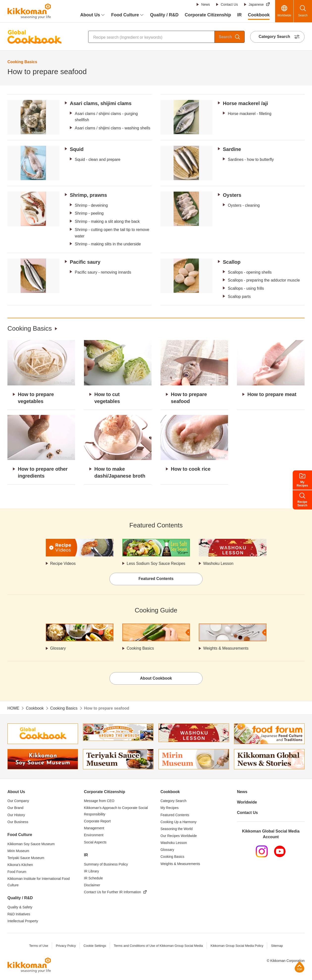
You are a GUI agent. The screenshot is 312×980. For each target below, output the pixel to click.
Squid (77, 149)
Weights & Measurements (226, 648)
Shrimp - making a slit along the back (107, 221)
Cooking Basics (30, 328)
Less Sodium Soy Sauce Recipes (156, 563)
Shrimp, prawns (88, 195)
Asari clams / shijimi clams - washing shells (113, 128)
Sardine (232, 149)
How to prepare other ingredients (43, 472)
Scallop (232, 262)
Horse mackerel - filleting (250, 114)
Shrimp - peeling (89, 213)
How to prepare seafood (189, 398)
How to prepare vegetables (36, 398)
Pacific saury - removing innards (103, 272)
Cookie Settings (95, 946)
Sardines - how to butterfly (251, 159)
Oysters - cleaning (244, 205)
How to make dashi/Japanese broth (120, 472)
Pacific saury (85, 262)
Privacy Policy (66, 946)
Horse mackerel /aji (245, 103)
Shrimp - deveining (91, 205)
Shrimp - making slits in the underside (108, 244)
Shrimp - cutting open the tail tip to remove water (112, 233)
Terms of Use (39, 946)
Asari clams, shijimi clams (101, 103)
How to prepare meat (272, 394)
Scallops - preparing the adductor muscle (264, 280)
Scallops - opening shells (250, 272)
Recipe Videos (63, 563)
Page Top (299, 967)
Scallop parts (239, 297)
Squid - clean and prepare (98, 159)
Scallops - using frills (246, 288)
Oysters (232, 195)
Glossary (58, 648)
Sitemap (277, 946)
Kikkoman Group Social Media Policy (237, 946)
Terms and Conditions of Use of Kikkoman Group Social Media (158, 946)
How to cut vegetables (107, 398)
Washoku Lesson (218, 563)
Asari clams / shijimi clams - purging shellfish (106, 117)
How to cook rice (191, 469)
